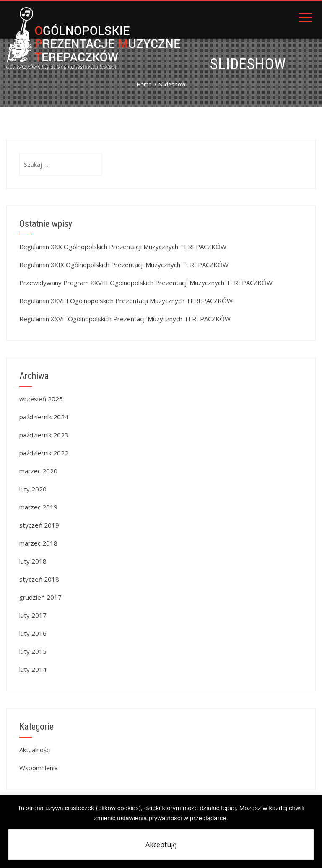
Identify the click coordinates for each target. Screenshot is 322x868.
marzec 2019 (38, 507)
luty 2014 (33, 669)
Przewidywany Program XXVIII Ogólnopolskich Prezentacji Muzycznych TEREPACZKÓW (146, 283)
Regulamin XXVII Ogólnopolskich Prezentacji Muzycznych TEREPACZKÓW (125, 319)
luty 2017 (33, 615)
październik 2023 (44, 435)
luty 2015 (33, 651)
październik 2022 (44, 453)
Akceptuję (161, 845)
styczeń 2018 (39, 579)
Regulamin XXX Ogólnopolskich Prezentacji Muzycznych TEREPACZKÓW (123, 247)
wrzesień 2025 (41, 399)
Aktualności (35, 750)
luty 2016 (33, 633)
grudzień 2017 (40, 597)
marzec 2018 (38, 543)
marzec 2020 (38, 471)
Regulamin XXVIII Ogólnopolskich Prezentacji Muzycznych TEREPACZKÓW (126, 301)
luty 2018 (33, 561)
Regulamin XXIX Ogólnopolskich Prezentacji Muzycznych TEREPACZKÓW (124, 265)
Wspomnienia (39, 768)
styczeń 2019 (39, 525)
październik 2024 (44, 417)
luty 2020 (33, 489)
